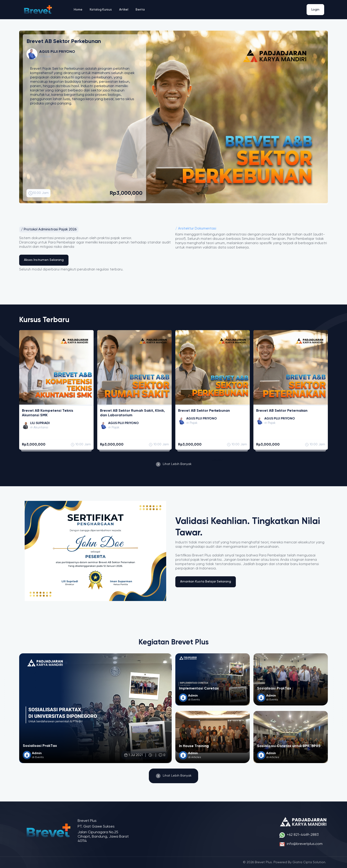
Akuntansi (41, 427)
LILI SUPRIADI (40, 423)
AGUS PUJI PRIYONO (124, 423)
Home (78, 10)
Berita (141, 10)
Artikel (124, 10)
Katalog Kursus (101, 10)
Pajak (47, 56)
